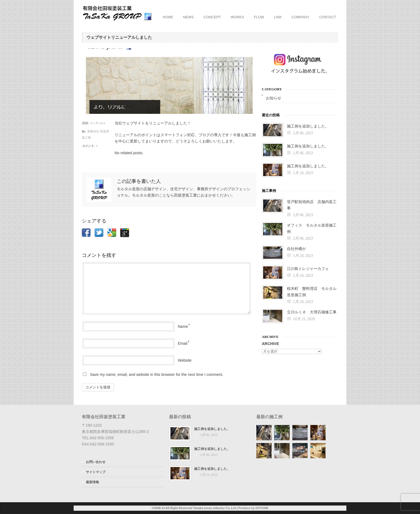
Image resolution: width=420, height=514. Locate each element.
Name (183, 326)
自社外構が (296, 249)
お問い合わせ (96, 462)
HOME (168, 17)
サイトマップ (96, 472)
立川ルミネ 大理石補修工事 (312, 312)
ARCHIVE (270, 344)
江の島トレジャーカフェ (308, 269)
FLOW (259, 17)
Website (185, 360)
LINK (278, 17)
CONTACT (328, 17)
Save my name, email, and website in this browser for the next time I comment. (157, 375)
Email (183, 343)
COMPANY (300, 17)
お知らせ (274, 98)
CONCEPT (212, 17)
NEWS (188, 17)
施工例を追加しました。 (308, 126)
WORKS (237, 17)
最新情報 (92, 482)
